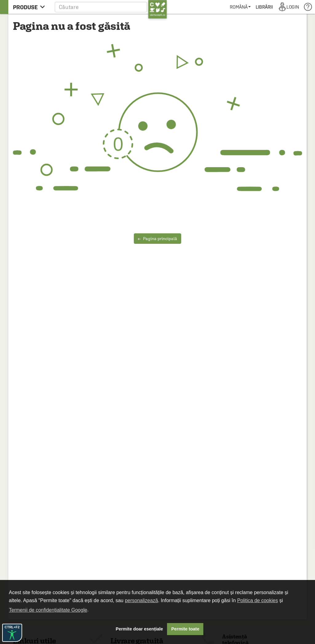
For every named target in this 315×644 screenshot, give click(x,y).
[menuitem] (240, 7)
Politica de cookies (258, 600)
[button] (111, 7)
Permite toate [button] (185, 629)
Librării (264, 7)
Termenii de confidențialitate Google (48, 610)
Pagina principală (157, 239)
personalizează (142, 600)
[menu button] (31, 7)
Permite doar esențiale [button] (139, 629)
